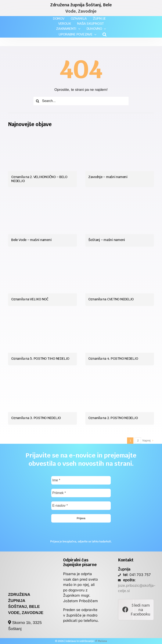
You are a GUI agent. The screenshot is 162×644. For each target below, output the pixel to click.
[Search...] (81, 101)
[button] (105, 34)
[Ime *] (81, 480)
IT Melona (101, 641)
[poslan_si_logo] (26, 560)
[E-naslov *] (81, 506)
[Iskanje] (38, 101)
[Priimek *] (81, 493)
